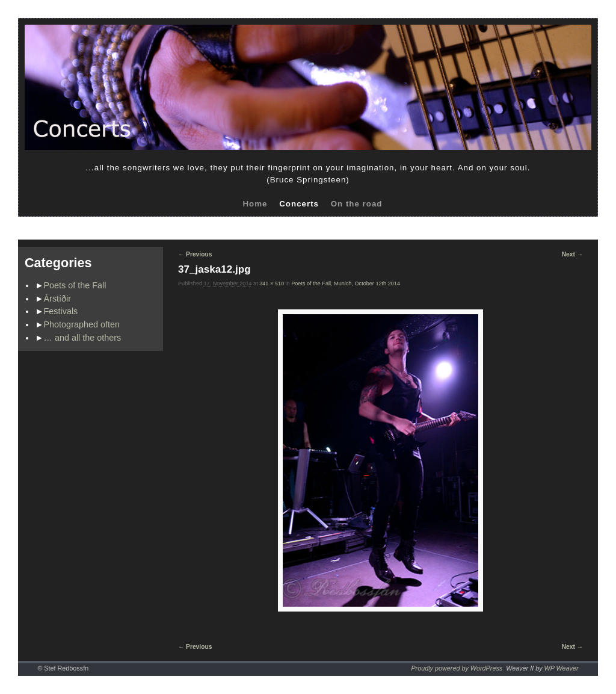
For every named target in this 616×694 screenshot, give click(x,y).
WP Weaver (562, 668)
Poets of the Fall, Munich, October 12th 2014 (346, 283)
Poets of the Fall (75, 285)
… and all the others (83, 338)
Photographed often (82, 324)
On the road (357, 204)
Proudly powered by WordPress (457, 668)
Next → (572, 254)
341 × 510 (272, 283)
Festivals (61, 311)
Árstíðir (58, 299)
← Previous (195, 254)
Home (255, 204)
